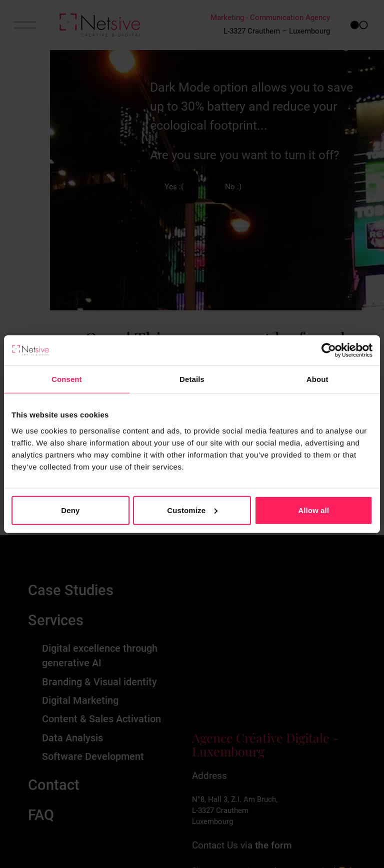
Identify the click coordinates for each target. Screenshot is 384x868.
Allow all (313, 510)
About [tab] (317, 379)
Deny (70, 510)
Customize (192, 510)
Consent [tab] (67, 379)
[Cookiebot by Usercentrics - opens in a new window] (329, 350)
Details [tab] (192, 379)
